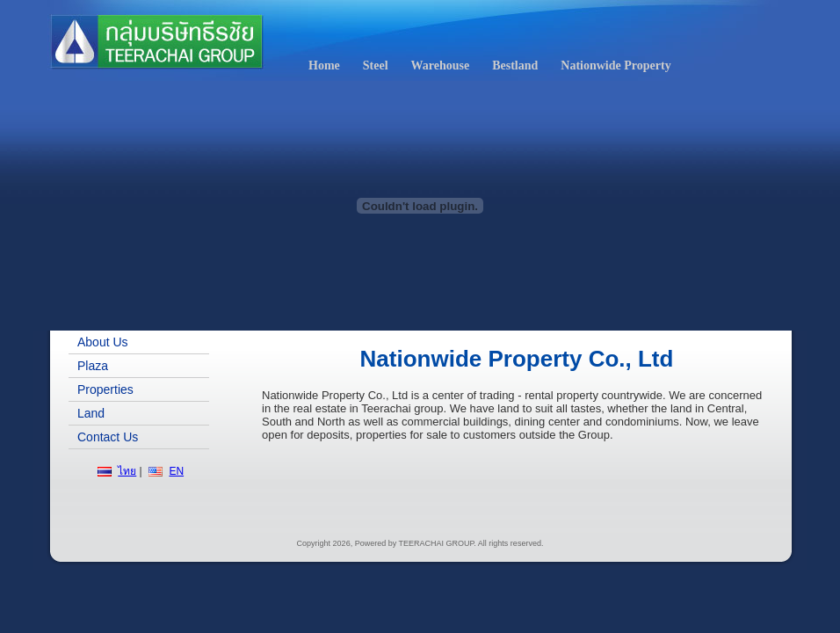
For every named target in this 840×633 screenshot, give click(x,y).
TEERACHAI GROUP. (438, 543)
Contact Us (108, 437)
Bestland (515, 65)
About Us (103, 342)
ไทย (127, 471)
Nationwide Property (616, 65)
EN (176, 471)
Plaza (93, 366)
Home (324, 65)
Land (91, 413)
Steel (376, 65)
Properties (105, 389)
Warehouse (441, 65)
